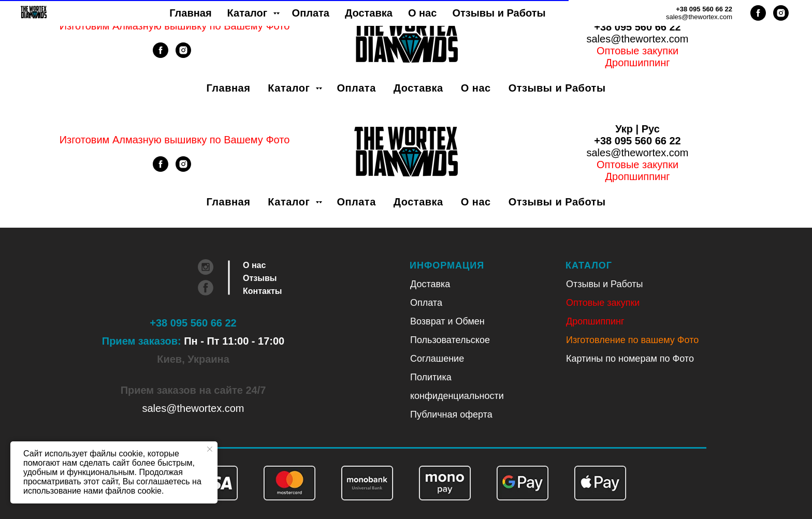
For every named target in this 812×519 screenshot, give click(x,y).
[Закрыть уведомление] (210, 449)
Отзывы (260, 278)
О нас (476, 88)
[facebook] (161, 55)
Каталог (290, 88)
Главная (229, 88)
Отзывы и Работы (557, 88)
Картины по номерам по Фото (630, 359)
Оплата (356, 88)
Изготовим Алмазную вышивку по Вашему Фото (175, 26)
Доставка (418, 88)
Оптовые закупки (637, 51)
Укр (624, 15)
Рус (651, 15)
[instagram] (183, 55)
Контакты (262, 291)
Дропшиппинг (595, 321)
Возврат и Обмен (447, 321)
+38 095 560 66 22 (637, 27)
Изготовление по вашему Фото (632, 340)
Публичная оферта (451, 414)
